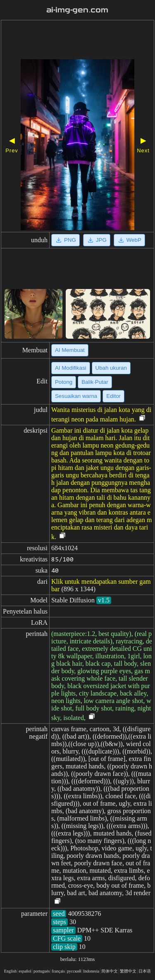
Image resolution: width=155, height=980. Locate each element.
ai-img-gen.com (77, 10)
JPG (97, 240)
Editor (113, 396)
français (58, 971)
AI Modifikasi (71, 368)
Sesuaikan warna (76, 396)
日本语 (145, 971)
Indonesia (91, 971)
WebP (129, 240)
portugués (42, 971)
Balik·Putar (95, 382)
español (25, 971)
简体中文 (110, 971)
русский (74, 971)
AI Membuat (70, 350)
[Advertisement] (77, 41)
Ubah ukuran (111, 368)
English (11, 971)
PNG (66, 240)
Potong (64, 382)
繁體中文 (128, 971)
